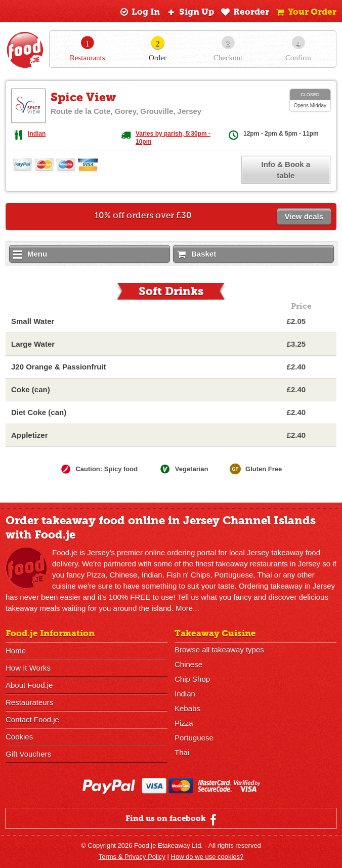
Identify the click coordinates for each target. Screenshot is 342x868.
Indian (37, 134)
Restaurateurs (29, 702)
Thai (182, 752)
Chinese (188, 664)
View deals (304, 216)
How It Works (28, 668)
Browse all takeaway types (219, 650)
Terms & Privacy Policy (132, 857)
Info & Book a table (286, 170)
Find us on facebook (172, 819)
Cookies (19, 737)
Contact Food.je (32, 719)
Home (16, 651)
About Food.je (29, 685)
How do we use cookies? (207, 857)
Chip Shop (192, 679)
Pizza (184, 723)
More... (187, 608)
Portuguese (194, 738)
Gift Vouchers (28, 754)
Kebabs (187, 708)
